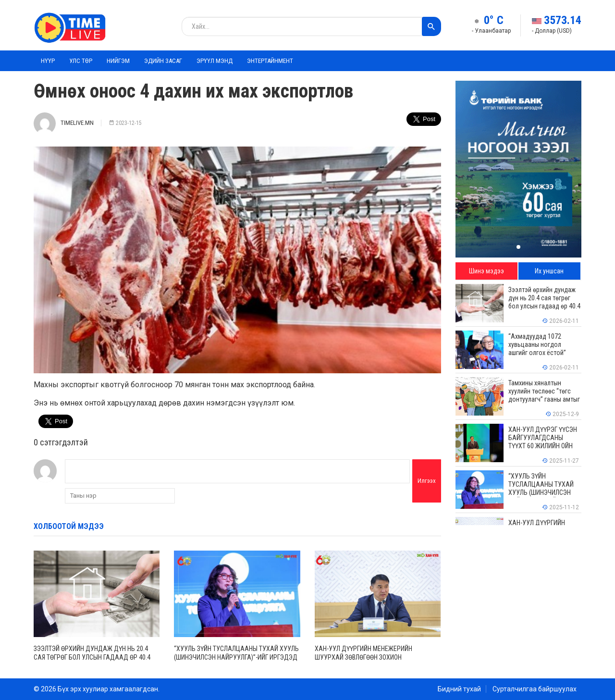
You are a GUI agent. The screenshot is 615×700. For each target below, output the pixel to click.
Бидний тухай (459, 689)
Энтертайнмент (270, 61)
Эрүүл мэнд (215, 61)
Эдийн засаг (163, 61)
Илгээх (427, 481)
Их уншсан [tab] (549, 271)
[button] (518, 247)
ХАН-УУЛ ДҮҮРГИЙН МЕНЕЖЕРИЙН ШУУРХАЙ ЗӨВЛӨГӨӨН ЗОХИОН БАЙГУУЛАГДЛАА (363, 657)
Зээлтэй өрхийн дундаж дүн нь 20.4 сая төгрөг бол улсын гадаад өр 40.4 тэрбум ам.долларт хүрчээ (92, 657)
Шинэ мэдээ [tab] (486, 271)
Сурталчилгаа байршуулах (535, 689)
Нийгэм (118, 61)
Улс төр (81, 61)
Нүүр (48, 61)
